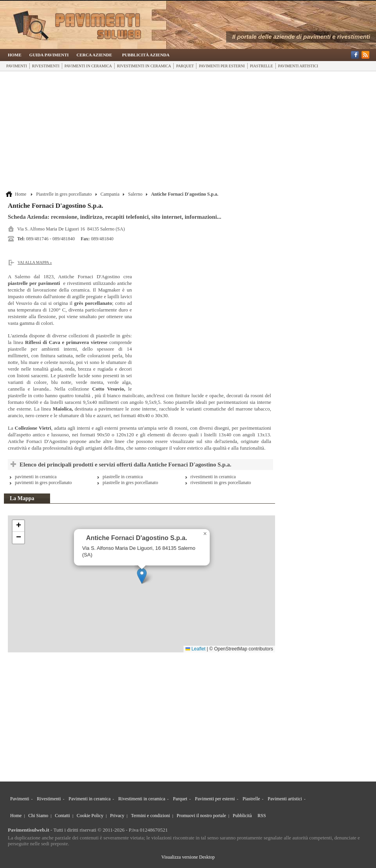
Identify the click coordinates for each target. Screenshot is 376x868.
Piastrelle (262, 66)
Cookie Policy (90, 816)
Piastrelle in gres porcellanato (64, 194)
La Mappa (22, 498)
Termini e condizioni (151, 816)
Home (15, 55)
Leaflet (195, 649)
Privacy (117, 816)
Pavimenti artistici (298, 66)
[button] (142, 576)
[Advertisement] (140, 132)
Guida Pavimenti (49, 55)
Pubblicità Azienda (146, 55)
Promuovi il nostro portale (201, 816)
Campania (110, 194)
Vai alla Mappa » (35, 262)
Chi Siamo (38, 816)
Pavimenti (17, 66)
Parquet (185, 66)
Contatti (62, 816)
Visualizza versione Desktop (188, 857)
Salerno (135, 194)
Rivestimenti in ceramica (144, 66)
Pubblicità (242, 816)
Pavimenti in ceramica (88, 66)
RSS (262, 816)
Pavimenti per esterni (222, 66)
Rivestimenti (46, 66)
